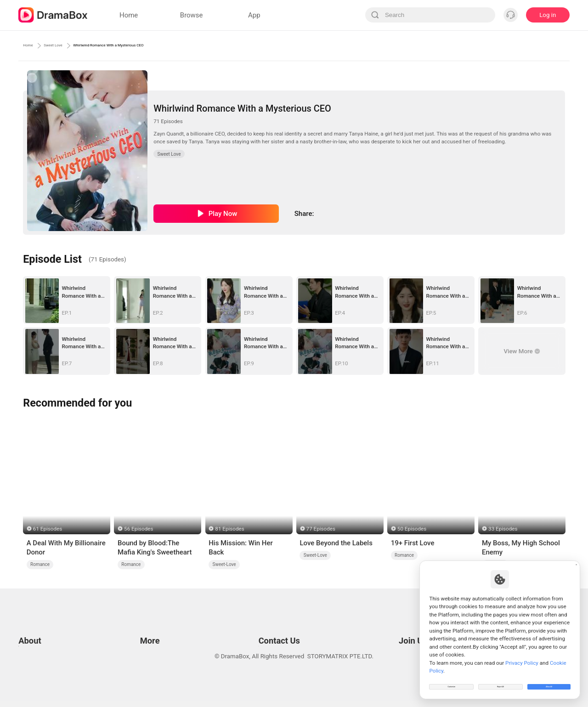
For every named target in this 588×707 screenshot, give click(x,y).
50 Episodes (412, 529)
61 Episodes (48, 529)
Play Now (223, 214)
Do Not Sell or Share (45, 653)
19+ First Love (413, 543)
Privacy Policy (37, 631)
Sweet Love (71, 45)
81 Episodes (229, 529)
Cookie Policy (37, 642)
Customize (452, 681)
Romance (40, 564)
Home (32, 45)
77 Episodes (321, 529)
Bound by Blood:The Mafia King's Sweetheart (155, 548)
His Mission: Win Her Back (241, 548)
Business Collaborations (265, 631)
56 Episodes (139, 529)
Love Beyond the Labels (336, 543)
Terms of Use (37, 619)
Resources (153, 619)
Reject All (500, 681)
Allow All (549, 681)
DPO (24, 665)
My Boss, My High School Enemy (521, 548)
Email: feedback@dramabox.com (277, 619)
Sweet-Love (224, 564)
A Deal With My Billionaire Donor (66, 548)
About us (31, 676)
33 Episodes (503, 529)
